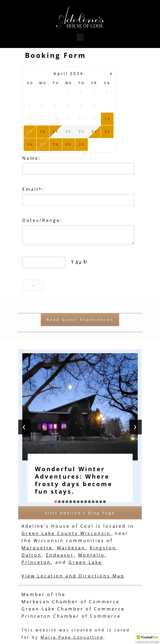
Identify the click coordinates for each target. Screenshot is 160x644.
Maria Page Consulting (72, 637)
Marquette (37, 548)
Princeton (36, 562)
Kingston (103, 548)
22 (69, 132)
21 (56, 132)
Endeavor (60, 555)
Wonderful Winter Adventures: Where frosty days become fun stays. (74, 480)
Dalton (32, 555)
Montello (91, 555)
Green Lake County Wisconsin (66, 533)
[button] (56, 502)
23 (82, 132)
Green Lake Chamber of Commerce (73, 609)
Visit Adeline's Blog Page (80, 513)
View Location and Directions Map (73, 576)
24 (94, 132)
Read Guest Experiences (80, 320)
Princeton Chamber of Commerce (71, 616)
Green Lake (85, 562)
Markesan (71, 548)
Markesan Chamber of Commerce (71, 602)
